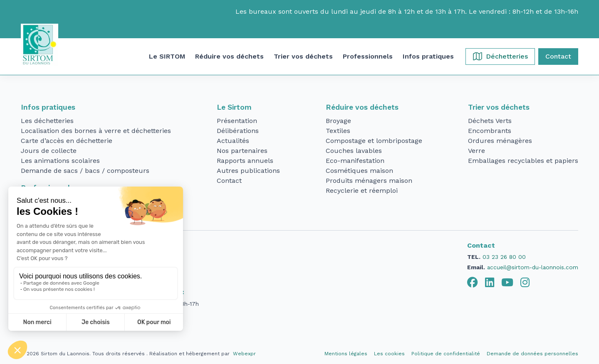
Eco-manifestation (355, 161)
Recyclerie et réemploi (362, 191)
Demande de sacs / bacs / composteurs (85, 171)
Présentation (237, 121)
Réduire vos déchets (362, 107)
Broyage (338, 121)
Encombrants (490, 131)
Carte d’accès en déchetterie (67, 141)
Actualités (233, 141)
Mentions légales (346, 354)
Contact (229, 181)
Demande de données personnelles (532, 354)
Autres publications (248, 171)
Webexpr (244, 354)
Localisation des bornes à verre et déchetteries (96, 131)
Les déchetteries (47, 121)
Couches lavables (354, 151)
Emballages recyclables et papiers (523, 161)
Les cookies (389, 354)
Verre (476, 151)
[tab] (473, 283)
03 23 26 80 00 (504, 257)
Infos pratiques (48, 107)
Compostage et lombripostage (374, 141)
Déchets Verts (490, 121)
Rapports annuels (245, 161)
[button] (167, 57)
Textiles (338, 131)
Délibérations (238, 131)
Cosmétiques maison (359, 171)
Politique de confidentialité (446, 354)
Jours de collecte (49, 151)
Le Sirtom (234, 107)
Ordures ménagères (500, 141)
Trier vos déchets (499, 107)
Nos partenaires (242, 151)
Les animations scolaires (60, 161)
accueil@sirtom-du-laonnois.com (533, 267)
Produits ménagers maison (369, 181)
